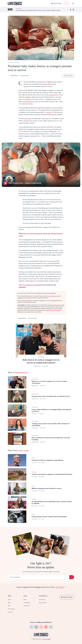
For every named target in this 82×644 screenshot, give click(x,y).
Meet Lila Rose (43, 603)
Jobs (9, 606)
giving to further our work (53, 296)
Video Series (27, 606)
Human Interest (13, 76)
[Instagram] (73, 10)
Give (67, 3)
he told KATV (49, 112)
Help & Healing (56, 3)
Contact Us (11, 612)
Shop (9, 603)
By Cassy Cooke (24, 76)
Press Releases (11, 609)
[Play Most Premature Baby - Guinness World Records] (41, 165)
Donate (10, 600)
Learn (25, 596)
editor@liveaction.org (27, 301)
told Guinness (28, 119)
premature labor (53, 95)
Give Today (61, 587)
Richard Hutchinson (28, 102)
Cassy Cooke (23, 450)
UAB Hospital (28, 99)
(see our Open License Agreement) (53, 310)
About (9, 596)
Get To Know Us (43, 596)
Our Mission (42, 600)
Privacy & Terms (46, 639)
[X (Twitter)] (71, 10)
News (25, 600)
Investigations (27, 603)
